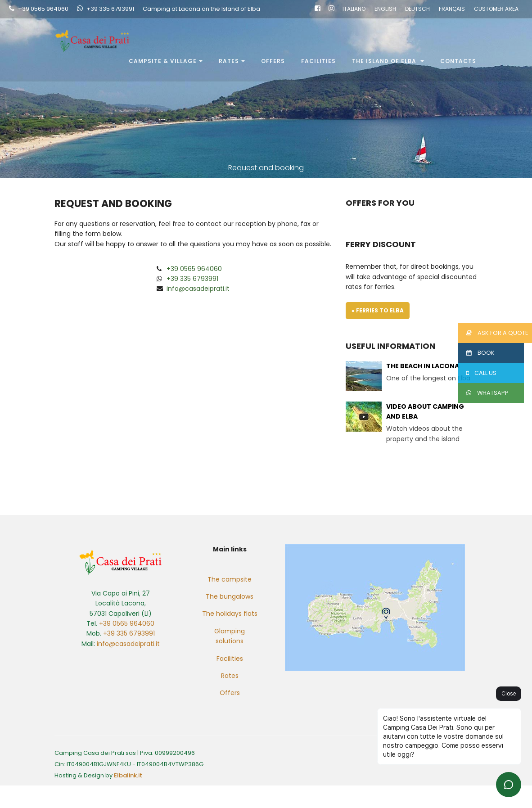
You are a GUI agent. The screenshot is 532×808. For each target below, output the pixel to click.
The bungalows (230, 596)
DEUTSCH (417, 9)
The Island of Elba (388, 61)
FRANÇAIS (452, 9)
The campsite (230, 579)
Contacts (458, 61)
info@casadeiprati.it (198, 289)
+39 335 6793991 (110, 9)
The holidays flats (230, 614)
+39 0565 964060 (43, 9)
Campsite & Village (166, 61)
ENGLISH (385, 9)
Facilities (318, 61)
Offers (273, 61)
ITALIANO (354, 9)
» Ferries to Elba (378, 310)
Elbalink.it (128, 775)
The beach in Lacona (423, 366)
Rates (232, 61)
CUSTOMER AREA (496, 9)
